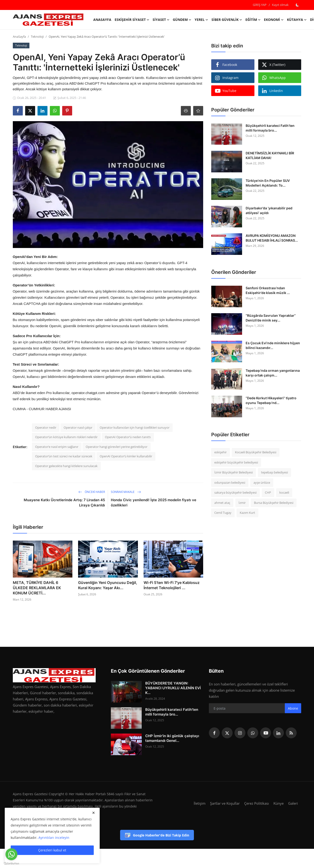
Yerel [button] (201, 20)
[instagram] (240, 733)
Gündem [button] (182, 20)
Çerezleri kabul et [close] (52, 850)
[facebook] (214, 733)
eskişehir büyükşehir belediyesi (236, 462)
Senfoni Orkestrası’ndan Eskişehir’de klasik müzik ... (268, 290)
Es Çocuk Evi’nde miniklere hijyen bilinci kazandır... (273, 345)
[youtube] (266, 733)
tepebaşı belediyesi (274, 472)
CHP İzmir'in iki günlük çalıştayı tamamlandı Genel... (172, 738)
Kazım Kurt (247, 513)
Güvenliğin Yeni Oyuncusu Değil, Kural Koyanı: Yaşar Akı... (108, 585)
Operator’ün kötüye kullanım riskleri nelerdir (66, 437)
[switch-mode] (297, 5)
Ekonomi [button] (274, 20)
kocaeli (284, 492)
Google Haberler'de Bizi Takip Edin (157, 835)
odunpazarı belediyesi (230, 482)
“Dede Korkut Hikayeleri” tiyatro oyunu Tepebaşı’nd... (271, 400)
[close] (94, 813)
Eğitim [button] (253, 20)
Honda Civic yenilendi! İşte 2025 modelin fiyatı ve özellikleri (154, 503)
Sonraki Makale (126, 492)
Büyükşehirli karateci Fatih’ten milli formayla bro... (270, 128)
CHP (268, 492)
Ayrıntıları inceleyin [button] (54, 838)
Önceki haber (92, 492)
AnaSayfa (102, 20)
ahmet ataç (222, 503)
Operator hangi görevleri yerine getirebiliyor (117, 447)
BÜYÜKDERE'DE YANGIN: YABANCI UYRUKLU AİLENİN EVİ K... (173, 688)
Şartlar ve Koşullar (225, 803)
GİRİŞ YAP (260, 5)
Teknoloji (37, 37)
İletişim (200, 803)
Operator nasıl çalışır (78, 427)
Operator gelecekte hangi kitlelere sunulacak (66, 466)
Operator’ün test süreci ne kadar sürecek (64, 456)
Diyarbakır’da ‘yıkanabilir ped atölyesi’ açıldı (269, 210)
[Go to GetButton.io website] (11, 863)
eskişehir (220, 452)
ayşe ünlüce (262, 482)
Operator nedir (46, 427)
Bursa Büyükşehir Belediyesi (274, 503)
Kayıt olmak (280, 5)
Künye (279, 803)
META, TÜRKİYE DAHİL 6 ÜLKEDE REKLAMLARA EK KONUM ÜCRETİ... (37, 588)
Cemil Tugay (223, 513)
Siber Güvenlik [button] (227, 20)
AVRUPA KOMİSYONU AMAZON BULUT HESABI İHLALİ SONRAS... (272, 238)
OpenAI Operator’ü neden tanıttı (128, 437)
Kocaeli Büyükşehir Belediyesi (256, 452)
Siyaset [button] (161, 20)
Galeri (293, 803)
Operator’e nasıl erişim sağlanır (57, 447)
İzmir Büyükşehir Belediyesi (234, 472)
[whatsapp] (253, 733)
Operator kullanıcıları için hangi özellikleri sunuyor (135, 427)
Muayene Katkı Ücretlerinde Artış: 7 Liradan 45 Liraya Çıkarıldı (64, 503)
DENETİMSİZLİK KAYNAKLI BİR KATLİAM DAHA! (270, 155)
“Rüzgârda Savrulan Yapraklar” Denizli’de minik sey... (271, 318)
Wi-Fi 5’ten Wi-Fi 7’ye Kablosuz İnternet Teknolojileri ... (172, 585)
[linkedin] (278, 733)
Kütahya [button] (297, 20)
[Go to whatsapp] (11, 854)
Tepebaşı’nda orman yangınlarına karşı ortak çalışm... (273, 373)
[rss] (291, 733)
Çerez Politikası (257, 803)
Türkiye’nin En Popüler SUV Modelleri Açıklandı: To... (268, 183)
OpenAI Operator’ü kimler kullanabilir (126, 456)
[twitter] (227, 733)
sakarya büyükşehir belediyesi (235, 492)
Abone (293, 708)
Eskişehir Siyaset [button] (132, 20)
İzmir (242, 503)
